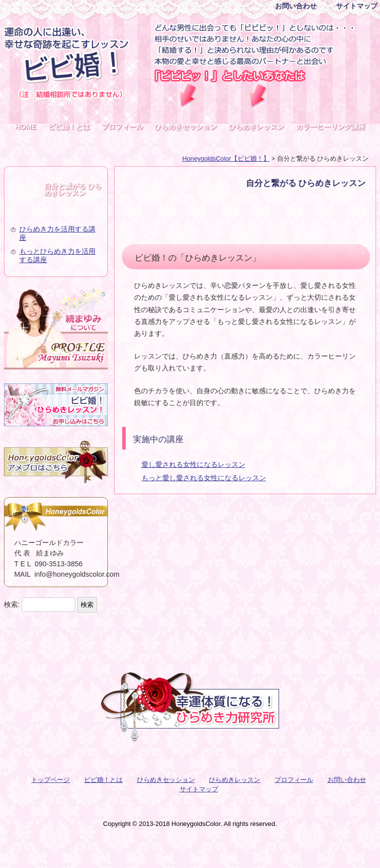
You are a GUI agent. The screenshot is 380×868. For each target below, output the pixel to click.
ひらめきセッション (186, 127)
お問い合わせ (296, 6)
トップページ (50, 780)
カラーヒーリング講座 (331, 127)
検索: (12, 604)
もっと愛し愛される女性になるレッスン (204, 478)
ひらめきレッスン (256, 127)
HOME (25, 127)
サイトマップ (357, 6)
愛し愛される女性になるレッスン (193, 464)
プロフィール (122, 127)
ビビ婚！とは (69, 127)
